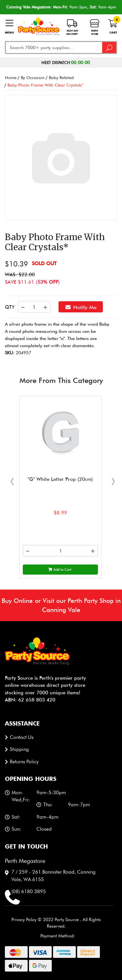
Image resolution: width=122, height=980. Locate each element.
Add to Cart (60, 569)
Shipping (19, 749)
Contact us (22, 737)
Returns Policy (24, 762)
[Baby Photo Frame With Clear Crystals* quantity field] (34, 307)
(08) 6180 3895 (29, 892)
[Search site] (110, 48)
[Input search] (54, 48)
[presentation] (12, 479)
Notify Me (81, 307)
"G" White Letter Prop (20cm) (60, 479)
